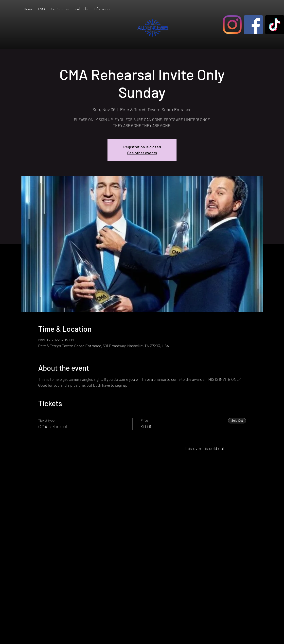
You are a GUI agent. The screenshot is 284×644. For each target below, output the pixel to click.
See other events (142, 153)
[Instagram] (232, 25)
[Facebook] (253, 25)
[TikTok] (275, 25)
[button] (103, 9)
